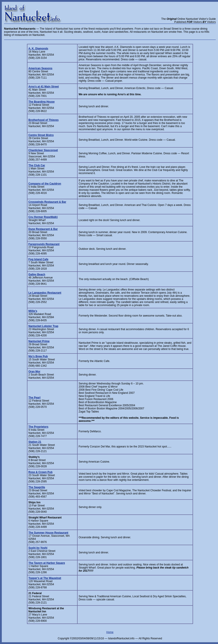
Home (110, 632)
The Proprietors (38, 427)
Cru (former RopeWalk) (43, 217)
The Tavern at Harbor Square (47, 563)
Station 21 (35, 442)
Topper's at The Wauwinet (45, 578)
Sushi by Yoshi (38, 548)
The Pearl (35, 398)
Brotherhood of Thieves (44, 120)
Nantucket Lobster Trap (43, 326)
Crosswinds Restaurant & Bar (47, 202)
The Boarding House (42, 102)
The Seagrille (37, 487)
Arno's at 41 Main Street (44, 87)
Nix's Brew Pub (38, 356)
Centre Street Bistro (41, 135)
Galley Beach (37, 274)
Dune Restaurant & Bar (43, 229)
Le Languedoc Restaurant (45, 293)
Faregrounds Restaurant (44, 244)
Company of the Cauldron (45, 184)
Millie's (33, 311)
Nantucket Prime (39, 341)
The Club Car (37, 165)
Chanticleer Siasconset (43, 150)
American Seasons (40, 68)
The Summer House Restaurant (48, 533)
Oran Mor (34, 372)
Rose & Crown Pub (41, 472)
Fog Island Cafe (38, 259)
